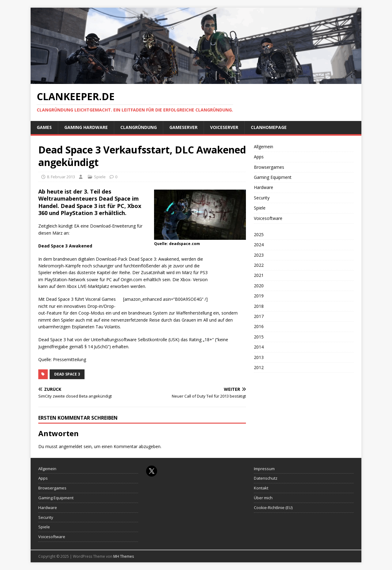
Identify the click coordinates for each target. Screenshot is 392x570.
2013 (259, 357)
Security (262, 198)
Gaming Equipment (273, 177)
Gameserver (183, 127)
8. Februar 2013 (61, 177)
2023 (259, 255)
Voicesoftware (268, 218)
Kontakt (261, 488)
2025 (259, 234)
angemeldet (71, 446)
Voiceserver (224, 127)
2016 (259, 326)
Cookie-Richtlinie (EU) (273, 508)
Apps (259, 157)
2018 (259, 306)
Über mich (263, 498)
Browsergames (269, 167)
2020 (259, 286)
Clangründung (139, 127)
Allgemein (264, 147)
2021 (259, 275)
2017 (259, 316)
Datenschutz (266, 478)
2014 (259, 347)
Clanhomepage (269, 127)
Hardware (264, 187)
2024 (259, 245)
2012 (259, 367)
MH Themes (124, 556)
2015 (259, 337)
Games (44, 127)
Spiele (100, 177)
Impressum (264, 469)
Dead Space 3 (67, 374)
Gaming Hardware (86, 127)
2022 (259, 265)
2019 (259, 296)
